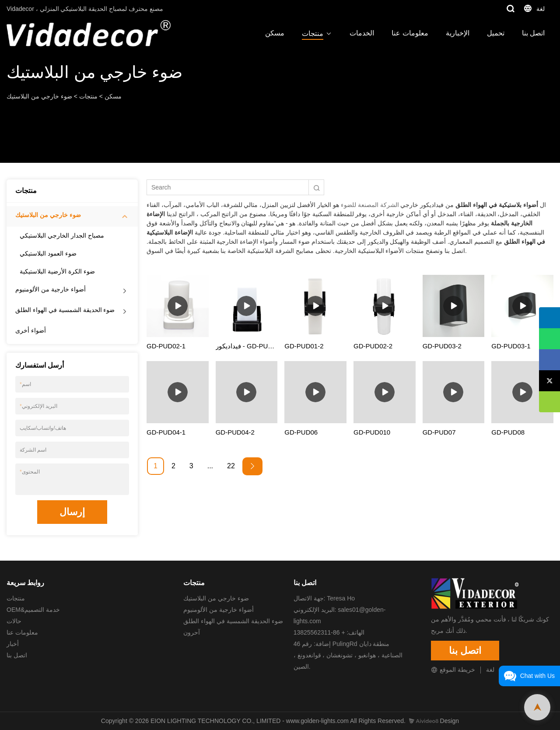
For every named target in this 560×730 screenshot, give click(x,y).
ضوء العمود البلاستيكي (48, 253)
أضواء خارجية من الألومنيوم (51, 289)
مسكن (275, 33)
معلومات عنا (410, 33)
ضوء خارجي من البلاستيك (39, 96)
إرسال (72, 512)
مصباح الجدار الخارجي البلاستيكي (62, 235)
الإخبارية (458, 33)
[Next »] (252, 466)
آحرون (192, 632)
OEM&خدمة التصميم (33, 610)
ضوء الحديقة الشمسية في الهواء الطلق (65, 310)
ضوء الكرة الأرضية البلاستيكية (57, 271)
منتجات (313, 33)
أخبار (13, 644)
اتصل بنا (533, 33)
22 (231, 466)
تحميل (496, 33)
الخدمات (362, 33)
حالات (14, 621)
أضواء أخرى (31, 330)
